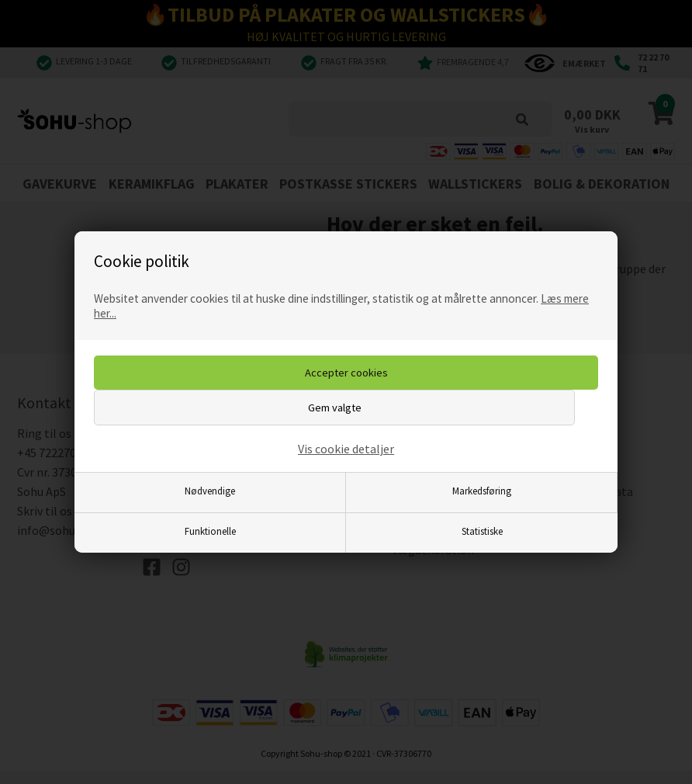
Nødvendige (210, 491)
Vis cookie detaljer (346, 449)
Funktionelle (210, 531)
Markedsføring (482, 491)
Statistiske (482, 531)
